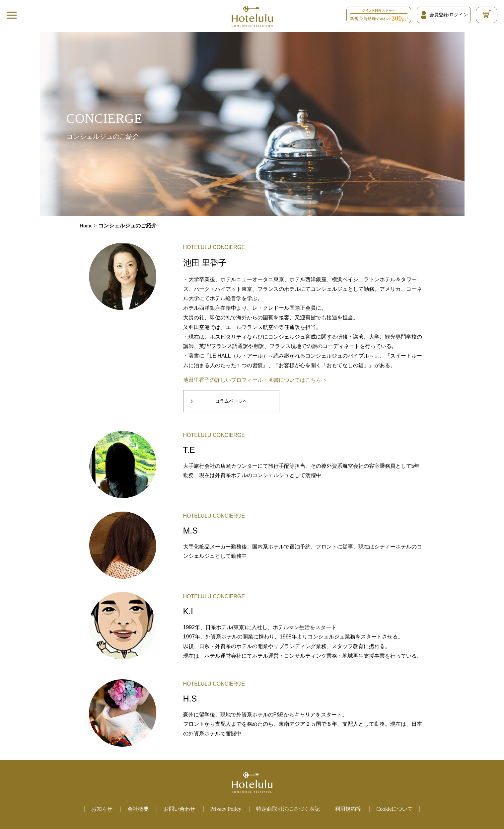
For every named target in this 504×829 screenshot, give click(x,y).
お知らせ (102, 809)
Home (86, 226)
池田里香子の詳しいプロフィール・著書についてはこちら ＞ (255, 380)
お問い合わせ (180, 809)
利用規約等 (348, 809)
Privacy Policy (226, 809)
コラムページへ (231, 401)
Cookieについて (395, 809)
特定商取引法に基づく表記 (288, 809)
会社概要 (138, 809)
